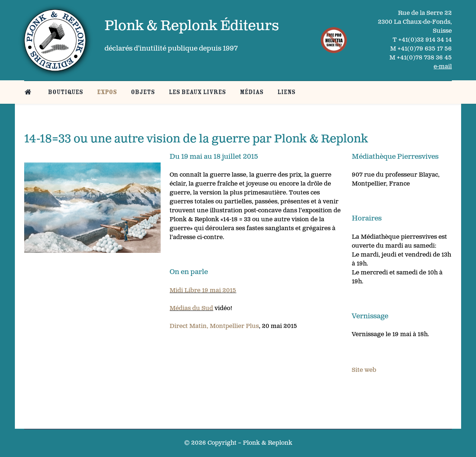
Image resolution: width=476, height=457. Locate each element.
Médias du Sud (191, 308)
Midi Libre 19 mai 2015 (203, 291)
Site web (364, 370)
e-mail (443, 67)
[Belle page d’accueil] (29, 92)
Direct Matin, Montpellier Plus (214, 326)
